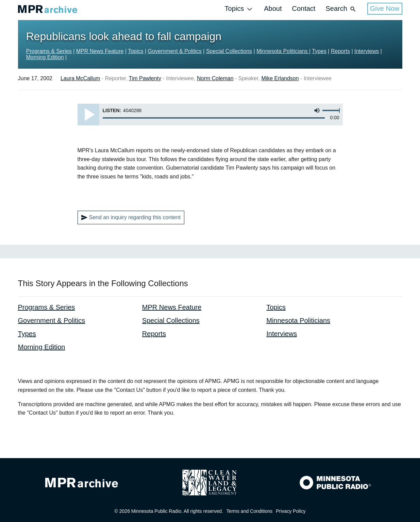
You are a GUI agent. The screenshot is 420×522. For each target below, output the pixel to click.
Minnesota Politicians (283, 51)
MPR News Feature (100, 51)
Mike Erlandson (280, 78)
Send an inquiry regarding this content (131, 217)
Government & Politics (175, 51)
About (273, 8)
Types (319, 51)
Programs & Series (49, 51)
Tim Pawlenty (145, 78)
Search (341, 9)
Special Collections (229, 51)
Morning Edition (45, 57)
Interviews (367, 51)
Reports (340, 51)
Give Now (385, 8)
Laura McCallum (80, 78)
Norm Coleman (215, 78)
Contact (304, 8)
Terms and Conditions (249, 511)
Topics (239, 9)
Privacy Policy (291, 511)
